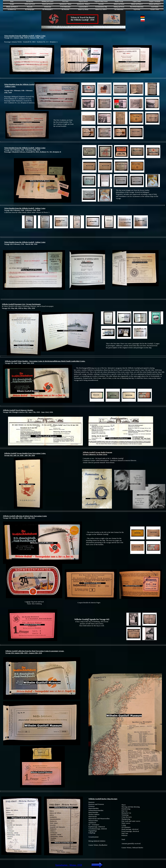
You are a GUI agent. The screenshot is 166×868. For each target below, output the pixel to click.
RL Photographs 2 (48, 9)
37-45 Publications (65, 7)
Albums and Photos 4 (12, 7)
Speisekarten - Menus (65, 4)
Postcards (30, 7)
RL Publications (119, 9)
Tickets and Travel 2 (48, 4)
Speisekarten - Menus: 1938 (69, 865)
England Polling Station (101, 1)
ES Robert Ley (12, 9)
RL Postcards (65, 9)
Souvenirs (101, 4)
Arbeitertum (48, 7)
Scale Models (155, 7)
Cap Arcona (137, 9)
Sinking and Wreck (119, 7)
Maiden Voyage (119, 1)
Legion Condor (137, 1)
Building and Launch (48, 1)
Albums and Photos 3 (155, 4)
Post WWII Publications (137, 7)
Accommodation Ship (101, 7)
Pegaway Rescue (83, 1)
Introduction (30, 1)
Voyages (12, 4)
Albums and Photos (119, 4)
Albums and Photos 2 (137, 4)
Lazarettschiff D (83, 7)
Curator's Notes (155, 9)
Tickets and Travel (30, 4)
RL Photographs (30, 9)
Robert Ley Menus (83, 9)
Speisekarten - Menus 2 (83, 4)
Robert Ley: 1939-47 (101, 9)
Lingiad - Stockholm (155, 1)
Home (12, 1)
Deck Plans (65, 1)
